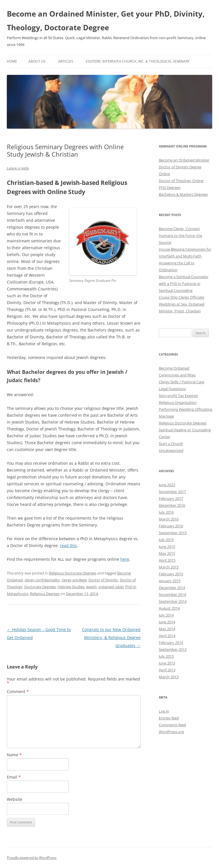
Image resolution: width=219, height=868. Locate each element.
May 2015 (167, 553)
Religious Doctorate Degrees (73, 573)
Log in (164, 711)
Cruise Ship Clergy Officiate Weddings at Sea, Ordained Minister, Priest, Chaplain (182, 304)
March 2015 (169, 567)
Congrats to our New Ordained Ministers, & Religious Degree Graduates (111, 637)
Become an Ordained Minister (184, 160)
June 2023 (167, 485)
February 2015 (171, 574)
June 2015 (167, 546)
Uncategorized (171, 450)
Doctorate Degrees (40, 587)
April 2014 (167, 636)
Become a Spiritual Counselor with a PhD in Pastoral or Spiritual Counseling (184, 284)
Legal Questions (172, 389)
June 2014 (167, 622)
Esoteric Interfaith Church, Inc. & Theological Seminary (138, 61)
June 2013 (167, 663)
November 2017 (172, 492)
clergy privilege (74, 580)
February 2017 (171, 498)
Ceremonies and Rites (177, 375)
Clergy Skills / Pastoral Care (182, 382)
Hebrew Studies (71, 587)
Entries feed (169, 718)
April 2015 (167, 560)
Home (12, 61)
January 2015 (170, 581)
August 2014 (169, 608)
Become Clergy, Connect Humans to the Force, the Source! (181, 236)
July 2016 (166, 512)
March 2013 (169, 677)
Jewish (91, 587)
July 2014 (166, 615)
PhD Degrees (170, 187)
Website (15, 799)
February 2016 (171, 526)
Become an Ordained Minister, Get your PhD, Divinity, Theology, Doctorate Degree (106, 21)
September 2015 (173, 533)
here (125, 559)
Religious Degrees (45, 594)
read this (68, 545)
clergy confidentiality (42, 580)
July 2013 (166, 656)
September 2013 (173, 649)
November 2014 (172, 594)
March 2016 (169, 519)
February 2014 (171, 642)
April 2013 (167, 670)
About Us (37, 61)
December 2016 (172, 505)
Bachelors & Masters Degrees (183, 194)
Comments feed (172, 725)
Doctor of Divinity (103, 580)
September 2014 (173, 601)
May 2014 (167, 629)
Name (14, 755)
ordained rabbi (111, 587)
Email (14, 777)
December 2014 (172, 588)
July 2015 (166, 540)
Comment (18, 692)
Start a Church (171, 444)
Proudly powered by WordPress (32, 858)
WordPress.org (171, 732)
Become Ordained (174, 368)
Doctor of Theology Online (181, 181)
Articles (66, 61)
